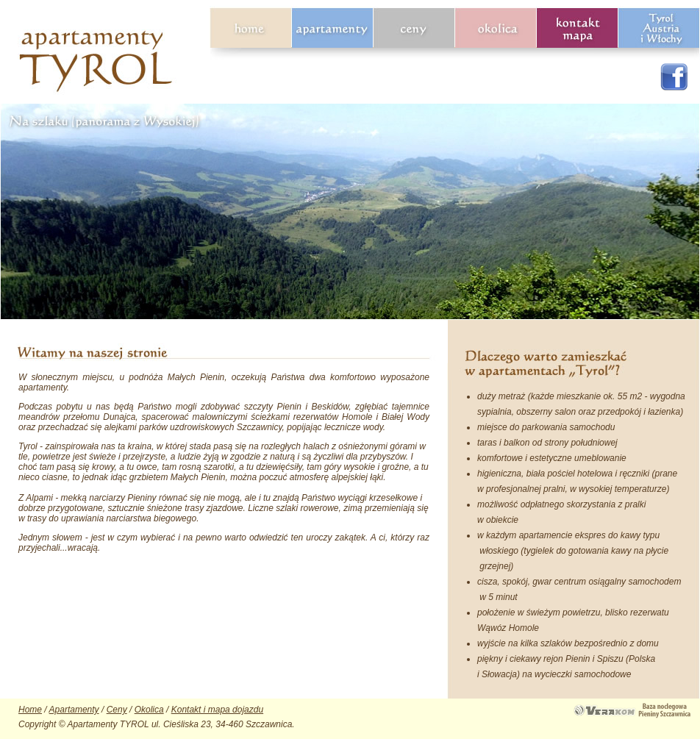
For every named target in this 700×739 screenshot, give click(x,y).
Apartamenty (74, 710)
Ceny (117, 710)
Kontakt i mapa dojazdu (217, 710)
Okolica (149, 710)
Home (30, 710)
